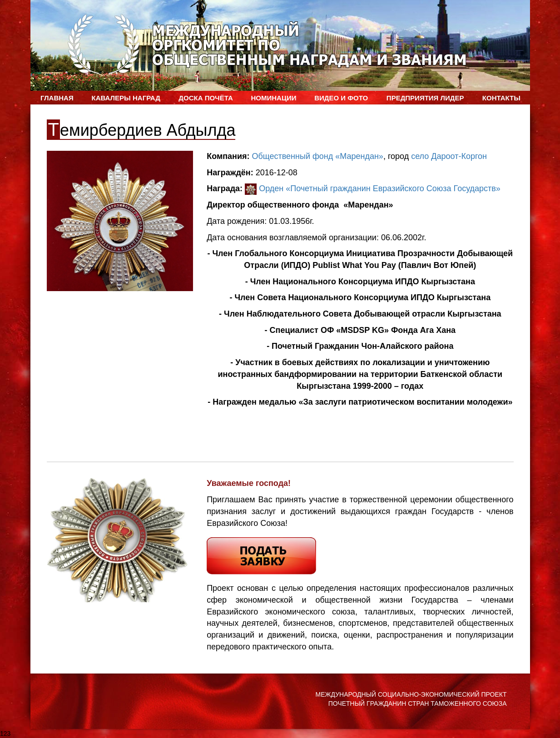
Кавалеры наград (126, 98)
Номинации (273, 98)
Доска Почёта (206, 98)
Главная (57, 98)
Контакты (501, 98)
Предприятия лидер (425, 98)
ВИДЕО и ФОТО (341, 98)
